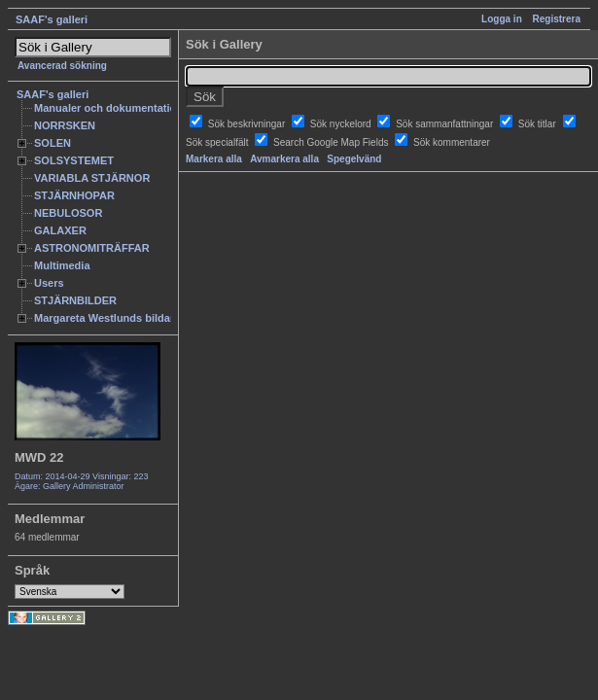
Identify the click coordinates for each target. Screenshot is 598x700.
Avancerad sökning (62, 66)
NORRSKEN (65, 125)
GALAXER (60, 230)
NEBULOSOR (68, 213)
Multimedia (62, 265)
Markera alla (214, 159)
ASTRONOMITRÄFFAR (92, 248)
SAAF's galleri (52, 19)
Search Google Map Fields (332, 142)
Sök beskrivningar (248, 124)
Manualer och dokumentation (108, 108)
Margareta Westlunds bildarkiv (112, 318)
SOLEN (53, 143)
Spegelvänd (354, 159)
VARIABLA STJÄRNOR (92, 178)
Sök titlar (539, 124)
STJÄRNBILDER (75, 300)
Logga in (502, 19)
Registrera (557, 19)
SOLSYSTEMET (74, 160)
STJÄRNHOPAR (74, 195)
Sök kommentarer (452, 142)
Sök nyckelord (342, 124)
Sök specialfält (218, 142)
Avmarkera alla (284, 159)
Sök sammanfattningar (446, 124)
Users (49, 283)
